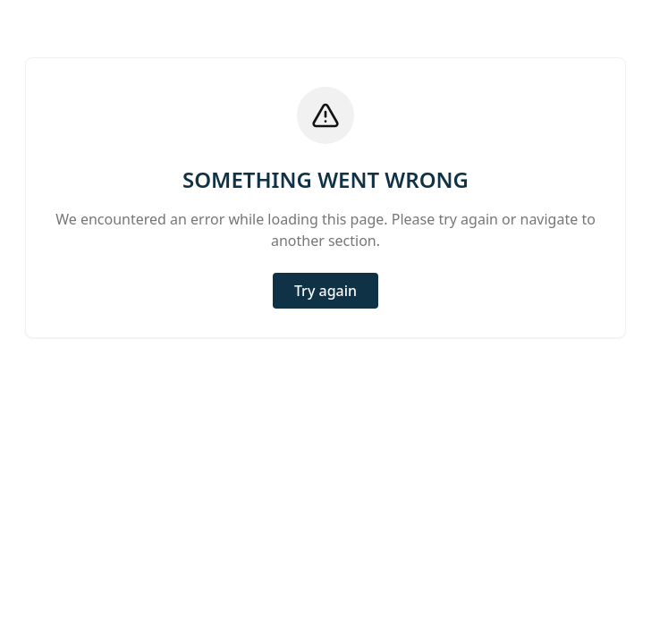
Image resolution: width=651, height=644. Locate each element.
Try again (325, 291)
